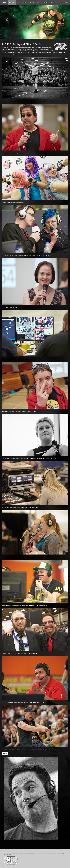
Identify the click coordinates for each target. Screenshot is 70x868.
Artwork (24, 2)
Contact (66, 2)
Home (4, 2)
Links (52, 2)
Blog (38, 2)
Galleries (12, 2)
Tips (18, 2)
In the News (31, 2)
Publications (45, 2)
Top (5, 753)
